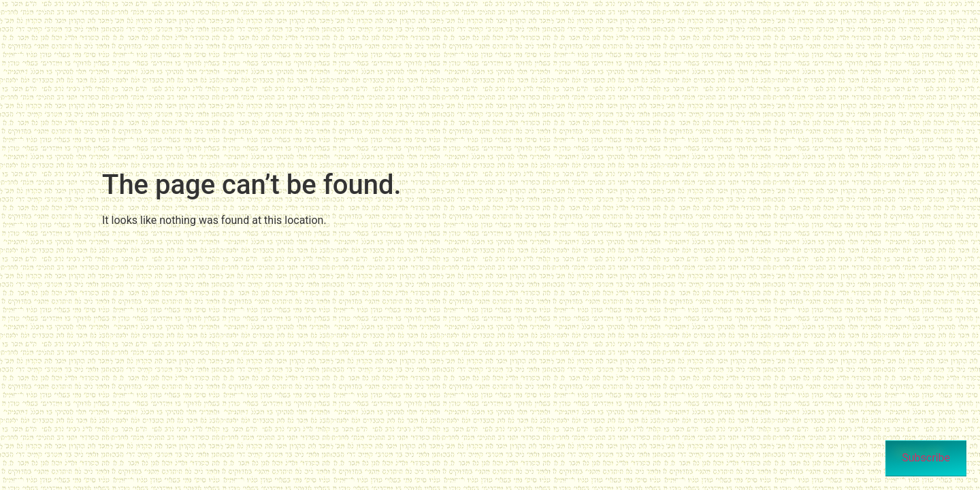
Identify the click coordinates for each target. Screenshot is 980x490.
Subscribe (926, 458)
